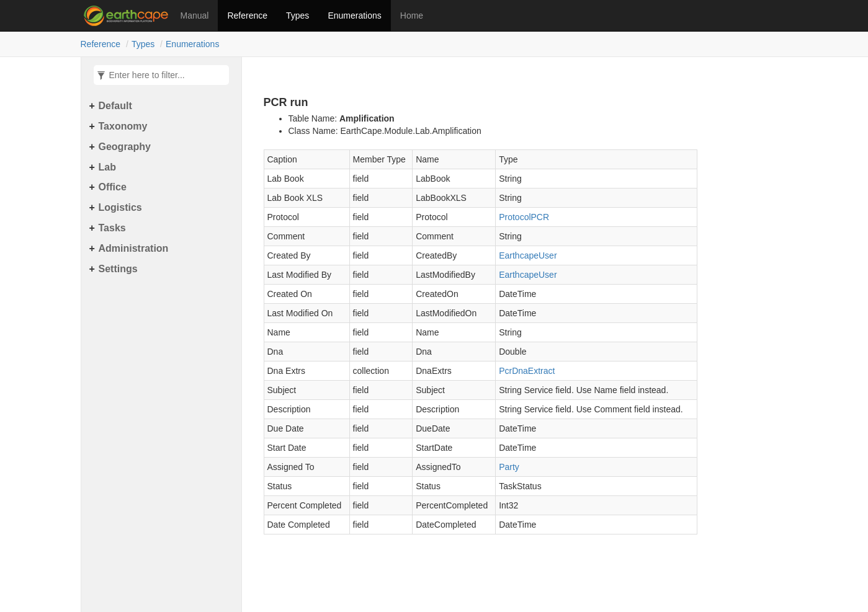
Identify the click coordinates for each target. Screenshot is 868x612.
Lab (107, 167)
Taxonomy (123, 126)
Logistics (120, 207)
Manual (195, 16)
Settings (118, 269)
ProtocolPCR (524, 217)
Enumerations (354, 16)
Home (412, 16)
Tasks (112, 228)
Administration (134, 248)
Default (115, 106)
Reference (247, 16)
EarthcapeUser (528, 255)
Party (509, 467)
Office (113, 187)
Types (298, 16)
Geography (125, 147)
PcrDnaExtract (527, 371)
